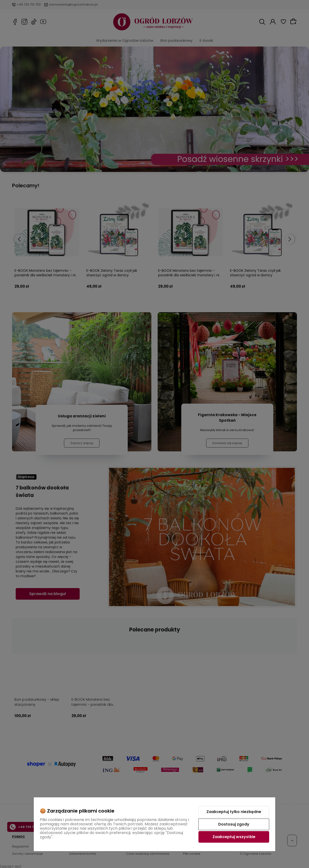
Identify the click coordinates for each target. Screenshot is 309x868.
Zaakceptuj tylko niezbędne (234, 812)
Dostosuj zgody (234, 824)
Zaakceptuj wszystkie (234, 837)
